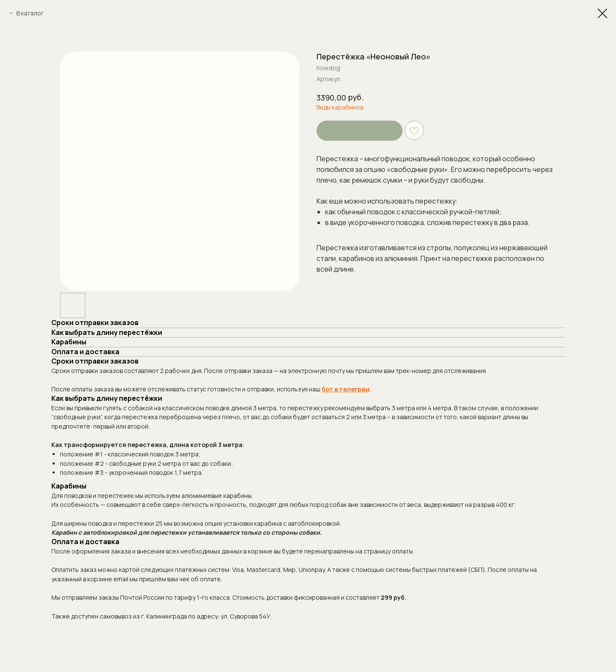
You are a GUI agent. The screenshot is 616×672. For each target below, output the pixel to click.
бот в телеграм (346, 389)
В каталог (30, 13)
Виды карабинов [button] (340, 107)
